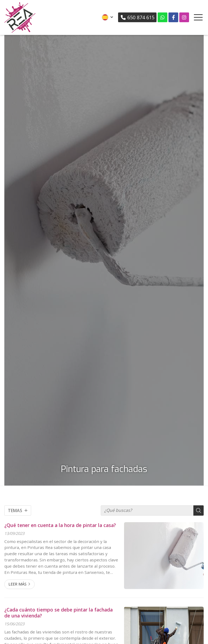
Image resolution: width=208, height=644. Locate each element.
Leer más (17, 584)
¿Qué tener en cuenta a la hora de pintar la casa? (60, 525)
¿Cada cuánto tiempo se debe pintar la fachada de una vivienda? (58, 613)
